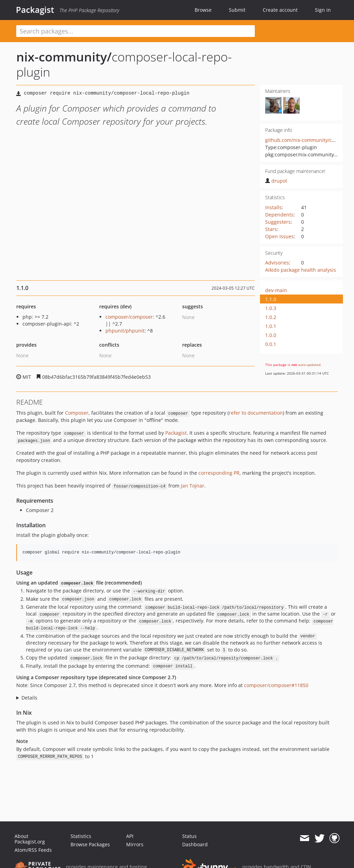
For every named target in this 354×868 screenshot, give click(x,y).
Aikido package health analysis (301, 270)
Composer (77, 413)
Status (189, 836)
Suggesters (278, 222)
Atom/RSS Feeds (33, 850)
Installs (273, 207)
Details (29, 698)
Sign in (323, 10)
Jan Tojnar (193, 486)
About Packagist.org (30, 839)
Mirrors (135, 844)
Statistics (81, 836)
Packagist (35, 10)
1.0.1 (271, 326)
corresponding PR (219, 473)
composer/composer (129, 317)
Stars (271, 229)
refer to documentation (256, 413)
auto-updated (309, 365)
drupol (276, 181)
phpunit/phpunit (125, 331)
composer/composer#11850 (276, 685)
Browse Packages (90, 844)
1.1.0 (271, 299)
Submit (237, 10)
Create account (280, 10)
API (130, 836)
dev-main (276, 290)
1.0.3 (271, 308)
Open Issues (280, 236)
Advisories (277, 263)
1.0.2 (271, 317)
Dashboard (195, 844)
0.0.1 (271, 344)
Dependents (279, 215)
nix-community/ (64, 57)
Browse (203, 10)
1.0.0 (271, 335)
